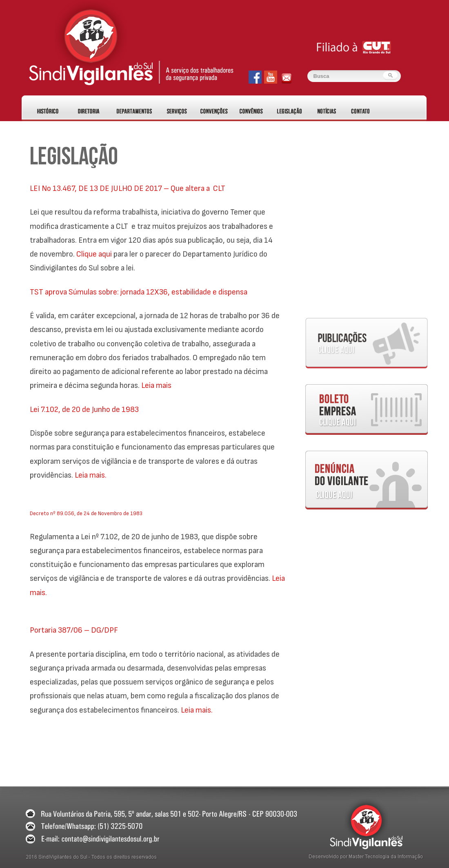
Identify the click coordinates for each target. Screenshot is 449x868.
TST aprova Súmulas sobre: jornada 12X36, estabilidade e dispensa (139, 292)
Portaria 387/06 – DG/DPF (74, 630)
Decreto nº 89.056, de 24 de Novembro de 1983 (86, 513)
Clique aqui (94, 254)
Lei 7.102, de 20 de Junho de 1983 (84, 410)
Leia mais (156, 385)
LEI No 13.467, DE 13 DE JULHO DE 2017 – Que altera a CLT (128, 188)
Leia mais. (91, 475)
